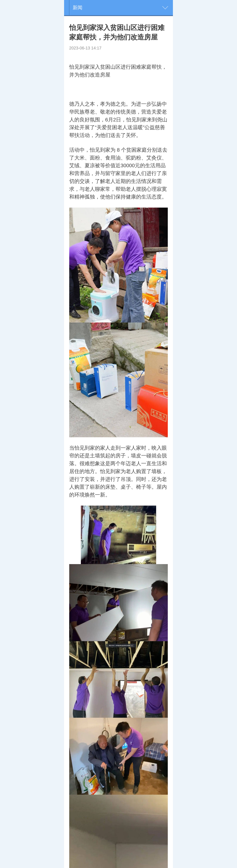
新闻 (78, 8)
